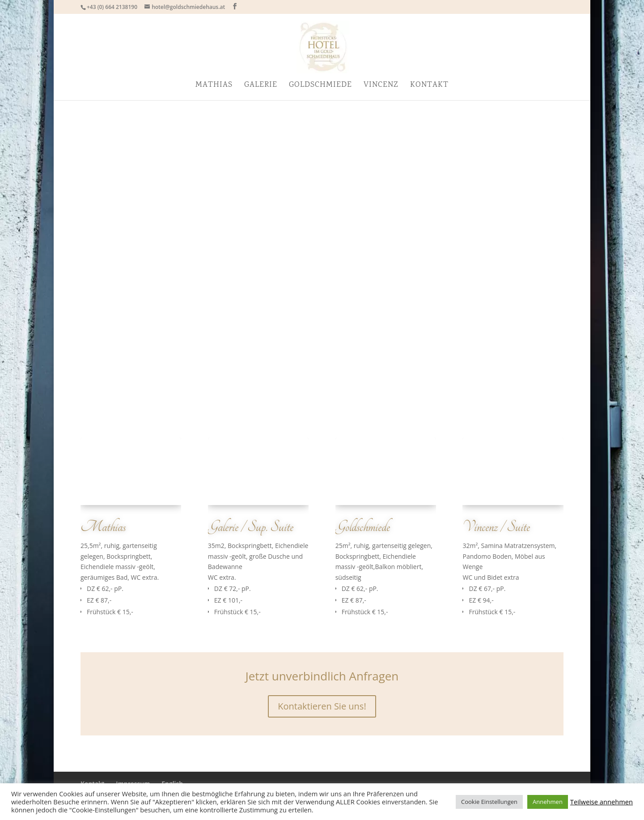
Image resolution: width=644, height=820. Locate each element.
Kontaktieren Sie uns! (322, 706)
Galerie (261, 86)
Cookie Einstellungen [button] (489, 802)
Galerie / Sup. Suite (251, 527)
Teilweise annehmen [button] (602, 802)
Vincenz (381, 86)
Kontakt (429, 86)
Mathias (214, 86)
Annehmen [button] (548, 802)
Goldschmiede (320, 86)
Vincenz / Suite (496, 527)
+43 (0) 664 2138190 (112, 7)
